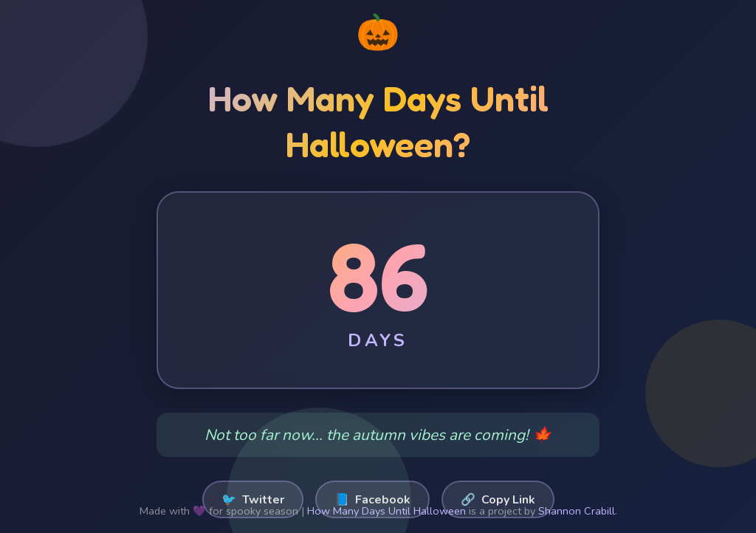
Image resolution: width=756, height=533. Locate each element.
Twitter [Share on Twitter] (253, 500)
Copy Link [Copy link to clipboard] (498, 500)
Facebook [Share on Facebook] (372, 500)
